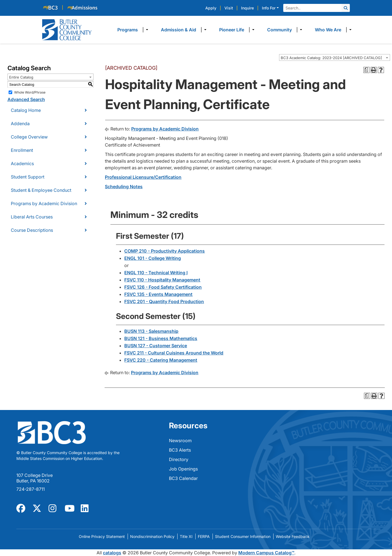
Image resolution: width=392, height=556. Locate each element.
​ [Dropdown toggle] (145, 30)
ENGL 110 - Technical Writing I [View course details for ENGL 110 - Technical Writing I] (156, 273)
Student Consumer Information (243, 536)
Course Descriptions (32, 230)
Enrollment (22, 150)
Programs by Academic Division (44, 203)
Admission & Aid (179, 30)
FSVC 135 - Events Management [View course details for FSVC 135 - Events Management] (158, 294)
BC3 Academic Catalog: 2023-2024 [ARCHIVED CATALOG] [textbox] (331, 58)
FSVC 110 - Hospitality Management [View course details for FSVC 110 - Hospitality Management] (162, 280)
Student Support (28, 177)
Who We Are (328, 30)
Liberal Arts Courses (32, 217)
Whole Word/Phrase (30, 92)
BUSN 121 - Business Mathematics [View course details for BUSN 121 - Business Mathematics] (161, 338)
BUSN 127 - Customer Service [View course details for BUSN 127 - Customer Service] (156, 346)
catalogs (112, 553)
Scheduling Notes (124, 187)
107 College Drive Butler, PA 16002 (35, 478)
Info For (269, 8)
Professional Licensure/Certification (143, 177)
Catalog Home (26, 110)
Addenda (20, 124)
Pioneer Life (232, 30)
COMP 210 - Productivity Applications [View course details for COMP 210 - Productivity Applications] (165, 251)
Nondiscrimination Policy (152, 536)
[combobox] (335, 57)
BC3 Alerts (180, 450)
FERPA (204, 536)
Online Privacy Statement (102, 536)
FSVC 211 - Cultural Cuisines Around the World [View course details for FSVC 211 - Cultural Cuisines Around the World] (174, 353)
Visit (229, 8)
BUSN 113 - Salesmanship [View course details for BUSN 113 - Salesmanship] (151, 331)
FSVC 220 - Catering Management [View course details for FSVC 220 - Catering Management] (161, 360)
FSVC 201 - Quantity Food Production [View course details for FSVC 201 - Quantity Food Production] (164, 301)
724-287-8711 (31, 489)
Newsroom (180, 441)
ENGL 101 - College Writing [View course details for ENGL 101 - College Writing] (153, 258)
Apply (211, 8)
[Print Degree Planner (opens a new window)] (366, 70)
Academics (22, 163)
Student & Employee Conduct (41, 190)
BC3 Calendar (183, 478)
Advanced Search (26, 99)
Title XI (186, 536)
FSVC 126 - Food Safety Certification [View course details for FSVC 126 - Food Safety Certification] (163, 287)
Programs (128, 30)
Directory (179, 459)
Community (280, 30)
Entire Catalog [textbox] (21, 77)
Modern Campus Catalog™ (266, 553)
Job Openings (183, 469)
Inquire (247, 8)
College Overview (29, 137)
